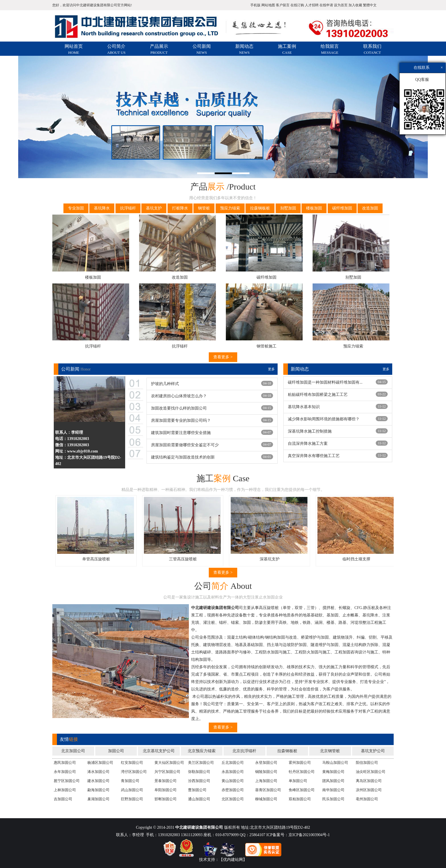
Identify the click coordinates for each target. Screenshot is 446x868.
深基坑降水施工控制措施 (310, 431)
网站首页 (74, 49)
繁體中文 (370, 5)
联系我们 (372, 49)
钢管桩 (204, 208)
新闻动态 (244, 49)
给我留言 (330, 49)
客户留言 (283, 5)
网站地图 (268, 5)
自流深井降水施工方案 (308, 444)
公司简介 (116, 49)
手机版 (255, 5)
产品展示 (159, 49)
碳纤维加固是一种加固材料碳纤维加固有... (325, 382)
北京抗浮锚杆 (244, 751)
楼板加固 (314, 208)
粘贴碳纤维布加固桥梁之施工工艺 (318, 395)
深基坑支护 (274, 559)
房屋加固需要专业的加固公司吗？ (181, 420)
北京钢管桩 (330, 751)
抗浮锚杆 (128, 208)
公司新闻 (202, 49)
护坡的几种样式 (165, 384)
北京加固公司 (73, 751)
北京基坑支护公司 (159, 751)
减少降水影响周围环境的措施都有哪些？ (324, 419)
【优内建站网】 (233, 860)
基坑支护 (154, 208)
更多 (271, 369)
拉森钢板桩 (260, 208)
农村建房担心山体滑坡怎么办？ (179, 396)
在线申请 (326, 5)
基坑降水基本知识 (304, 407)
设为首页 (341, 5)
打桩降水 (180, 208)
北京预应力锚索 (202, 751)
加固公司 (116, 751)
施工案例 (287, 49)
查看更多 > (223, 357)
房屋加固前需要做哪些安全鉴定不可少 (185, 445)
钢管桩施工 (267, 346)
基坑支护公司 (373, 751)
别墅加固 (288, 208)
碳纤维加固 (342, 208)
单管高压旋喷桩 (101, 559)
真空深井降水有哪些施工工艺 (314, 456)
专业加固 (76, 208)
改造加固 (370, 208)
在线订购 (297, 5)
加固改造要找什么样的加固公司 (179, 408)
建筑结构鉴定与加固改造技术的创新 (183, 457)
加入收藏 (355, 5)
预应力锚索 (230, 208)
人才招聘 (312, 5)
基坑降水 (102, 208)
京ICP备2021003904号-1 (309, 835)
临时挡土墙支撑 (361, 559)
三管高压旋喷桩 (188, 559)
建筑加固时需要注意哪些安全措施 (181, 433)
